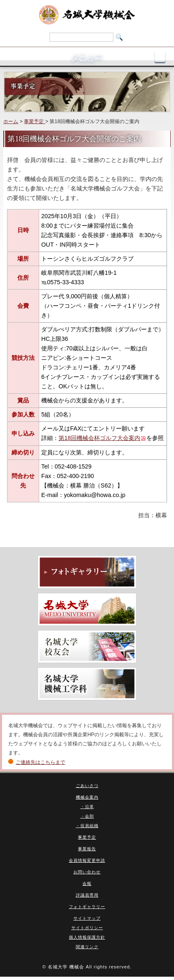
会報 (87, 884)
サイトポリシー (87, 928)
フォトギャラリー (87, 907)
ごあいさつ (87, 786)
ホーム (11, 121)
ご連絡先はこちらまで (40, 762)
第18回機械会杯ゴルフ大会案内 (99, 438)
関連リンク (87, 947)
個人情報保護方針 (87, 937)
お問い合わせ (87, 872)
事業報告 (87, 849)
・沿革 (87, 807)
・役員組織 (87, 826)
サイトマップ (87, 918)
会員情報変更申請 (87, 860)
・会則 (87, 816)
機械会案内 (87, 797)
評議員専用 (87, 895)
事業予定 (34, 121)
